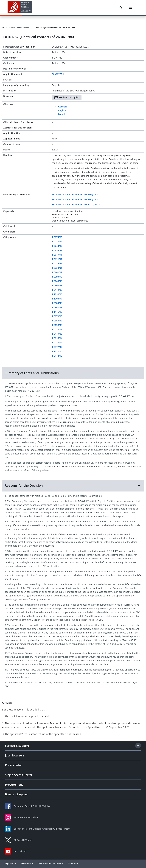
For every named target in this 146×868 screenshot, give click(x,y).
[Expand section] (138, 746)
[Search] (121, 8)
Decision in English (67, 97)
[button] (73, 373)
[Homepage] (3, 28)
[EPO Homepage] (20, 8)
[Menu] (130, 8)
